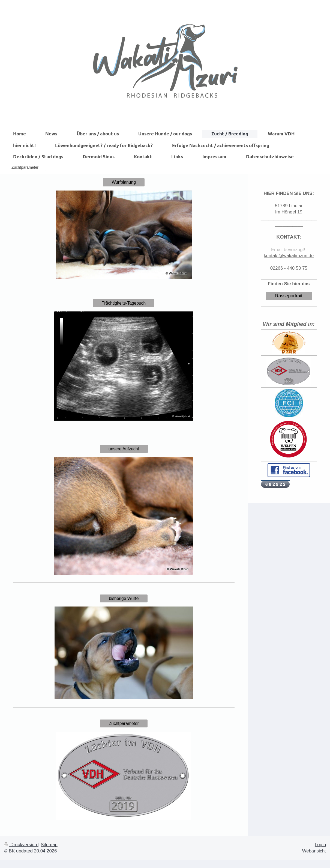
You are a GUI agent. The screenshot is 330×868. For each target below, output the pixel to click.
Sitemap (49, 845)
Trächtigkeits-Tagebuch (124, 303)
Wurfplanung (124, 182)
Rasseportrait (289, 296)
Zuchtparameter (124, 723)
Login (320, 845)
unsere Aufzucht (124, 449)
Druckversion (21, 845)
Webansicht (314, 851)
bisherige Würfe (124, 598)
